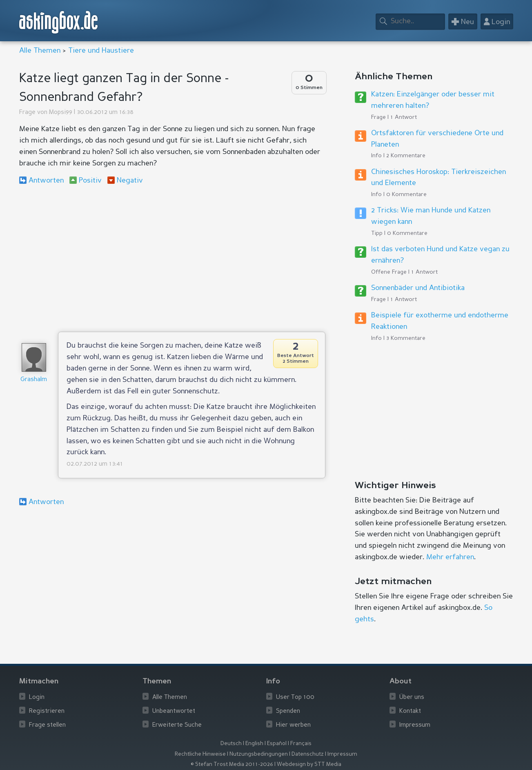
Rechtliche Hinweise (200, 754)
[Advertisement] (172, 258)
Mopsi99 (61, 113)
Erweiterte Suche (177, 725)
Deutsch (231, 744)
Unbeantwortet (174, 711)
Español (277, 744)
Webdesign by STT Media (309, 764)
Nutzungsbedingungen (259, 754)
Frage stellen (47, 725)
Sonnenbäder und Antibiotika (418, 288)
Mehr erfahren (450, 557)
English (254, 744)
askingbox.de (59, 22)
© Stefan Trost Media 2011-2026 (232, 764)
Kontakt (410, 711)
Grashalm (34, 380)
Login (37, 697)
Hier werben (293, 725)
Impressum (415, 725)
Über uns (412, 697)
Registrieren (47, 711)
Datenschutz (308, 754)
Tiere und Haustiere (101, 51)
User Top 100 (295, 697)
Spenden (288, 711)
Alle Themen (40, 51)
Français (301, 744)
